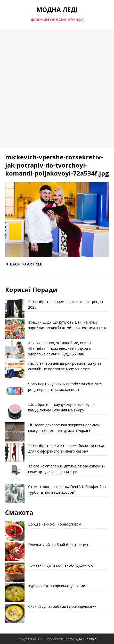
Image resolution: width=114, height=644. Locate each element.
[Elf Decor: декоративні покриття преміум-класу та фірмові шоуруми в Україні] (15, 432)
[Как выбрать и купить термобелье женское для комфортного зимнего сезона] (15, 452)
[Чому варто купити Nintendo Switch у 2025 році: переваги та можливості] (15, 391)
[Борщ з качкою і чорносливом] (15, 531)
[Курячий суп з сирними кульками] (15, 593)
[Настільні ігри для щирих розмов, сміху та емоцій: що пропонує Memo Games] (15, 370)
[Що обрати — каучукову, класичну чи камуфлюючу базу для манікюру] (15, 411)
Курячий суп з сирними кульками (57, 586)
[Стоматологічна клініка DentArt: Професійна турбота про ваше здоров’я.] (15, 494)
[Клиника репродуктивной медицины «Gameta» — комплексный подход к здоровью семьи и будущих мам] (15, 350)
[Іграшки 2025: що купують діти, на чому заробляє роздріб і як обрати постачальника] (15, 329)
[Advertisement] (57, 88)
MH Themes (88, 639)
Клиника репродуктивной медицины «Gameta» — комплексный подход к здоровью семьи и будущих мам (60, 348)
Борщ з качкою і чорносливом (55, 524)
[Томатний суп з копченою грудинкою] (15, 572)
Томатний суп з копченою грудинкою (61, 565)
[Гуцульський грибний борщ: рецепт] (15, 552)
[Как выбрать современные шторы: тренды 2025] (15, 309)
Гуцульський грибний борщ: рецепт (59, 545)
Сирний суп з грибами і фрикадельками (62, 606)
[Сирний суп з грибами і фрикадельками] (15, 613)
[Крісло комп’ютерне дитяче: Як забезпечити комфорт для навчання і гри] (15, 473)
